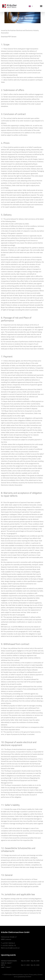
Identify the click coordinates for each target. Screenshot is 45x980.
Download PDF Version (9, 37)
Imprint (26, 974)
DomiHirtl (28, 977)
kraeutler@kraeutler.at (12, 948)
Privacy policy (33, 974)
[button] (41, 6)
